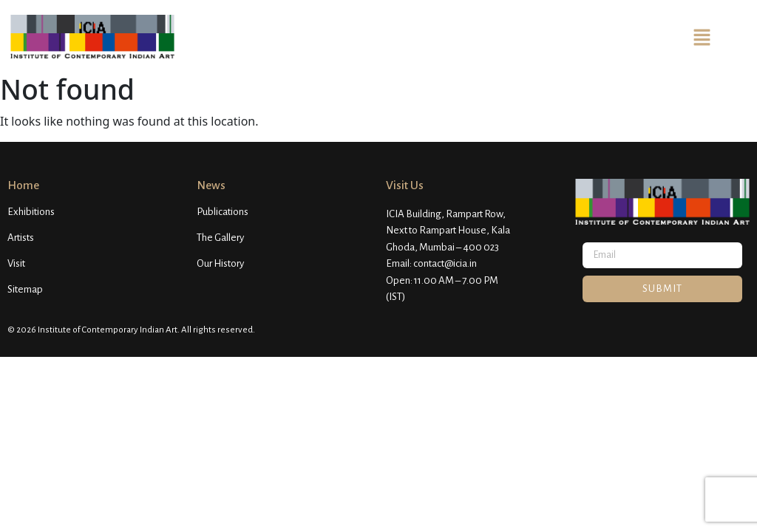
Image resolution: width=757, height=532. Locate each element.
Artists (21, 238)
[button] (702, 36)
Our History (220, 263)
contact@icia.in (445, 263)
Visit (16, 263)
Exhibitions (31, 212)
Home (23, 185)
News (211, 185)
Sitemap (25, 289)
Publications (223, 212)
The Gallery (220, 238)
